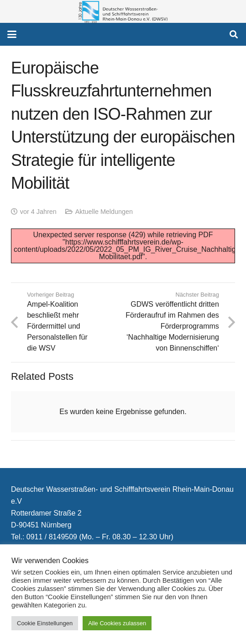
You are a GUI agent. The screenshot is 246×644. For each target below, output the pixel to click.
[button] (12, 34)
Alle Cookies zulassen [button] (117, 623)
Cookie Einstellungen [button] (45, 623)
